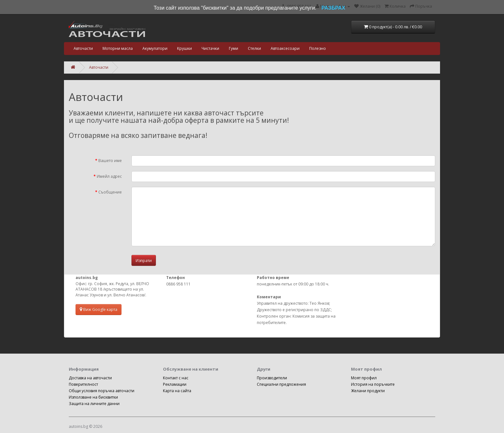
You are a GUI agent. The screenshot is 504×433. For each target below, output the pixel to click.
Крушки (184, 48)
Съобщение (110, 192)
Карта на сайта (177, 391)
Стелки (254, 48)
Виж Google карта (99, 309)
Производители (272, 378)
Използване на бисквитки (93, 397)
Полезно (318, 48)
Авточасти (83, 48)
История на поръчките (373, 384)
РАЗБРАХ (333, 8)
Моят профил (364, 378)
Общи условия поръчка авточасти (102, 391)
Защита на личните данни (94, 404)
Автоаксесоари (285, 48)
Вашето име (110, 161)
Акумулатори (155, 48)
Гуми (234, 48)
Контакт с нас (176, 378)
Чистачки (210, 48)
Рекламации (175, 384)
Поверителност (83, 384)
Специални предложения (281, 384)
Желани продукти (368, 391)
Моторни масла (118, 48)
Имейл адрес (109, 176)
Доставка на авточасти (90, 378)
